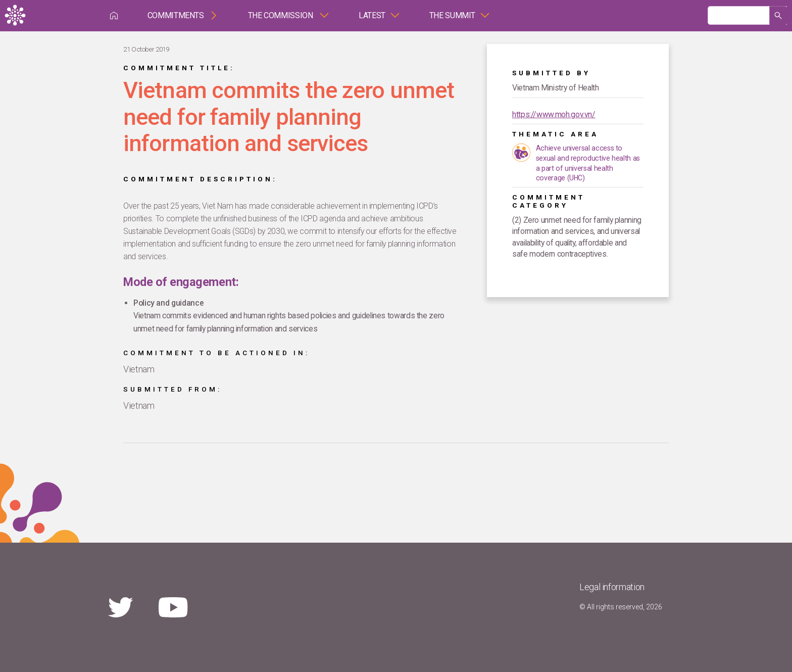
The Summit (452, 15)
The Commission (282, 15)
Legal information (612, 587)
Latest (372, 15)
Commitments (176, 15)
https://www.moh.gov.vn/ (554, 114)
